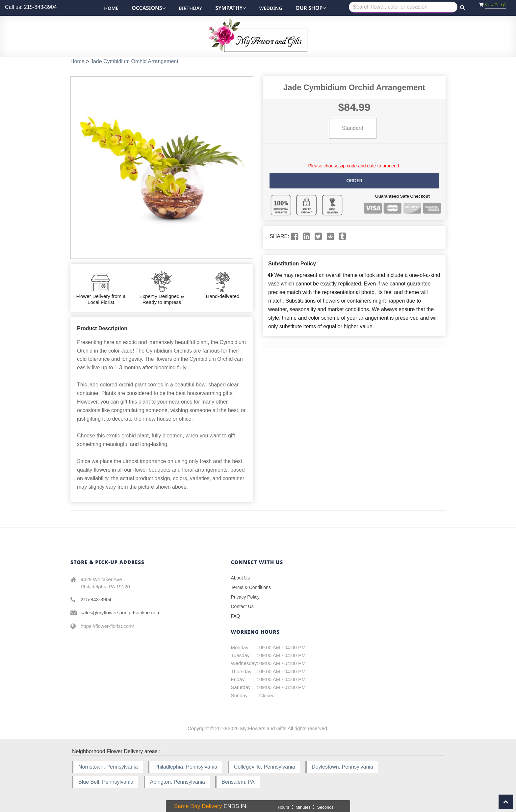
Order (354, 180)
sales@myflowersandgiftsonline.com (121, 613)
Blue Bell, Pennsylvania (106, 782)
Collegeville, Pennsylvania (265, 767)
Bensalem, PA (238, 782)
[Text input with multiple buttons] (403, 7)
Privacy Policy (245, 597)
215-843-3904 (96, 599)
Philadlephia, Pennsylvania (186, 767)
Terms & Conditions (251, 587)
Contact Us (242, 606)
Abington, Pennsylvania (178, 782)
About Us (241, 578)
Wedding (271, 8)
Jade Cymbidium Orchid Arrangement (134, 61)
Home (111, 8)
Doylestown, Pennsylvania (342, 767)
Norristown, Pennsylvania (108, 767)
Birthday (190, 8)
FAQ (236, 616)
